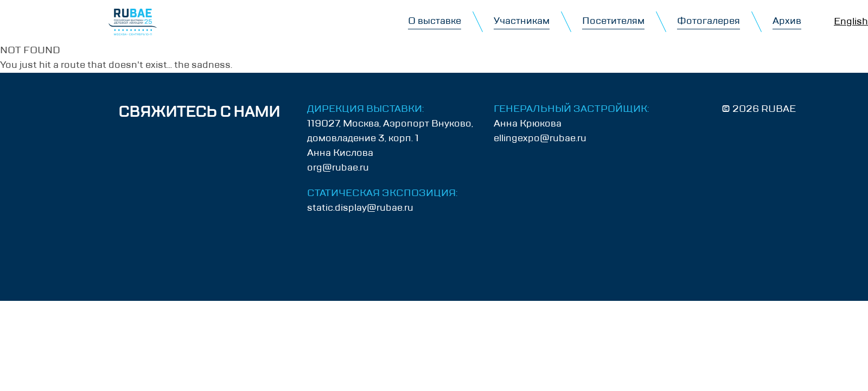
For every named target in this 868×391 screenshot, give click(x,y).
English (851, 22)
